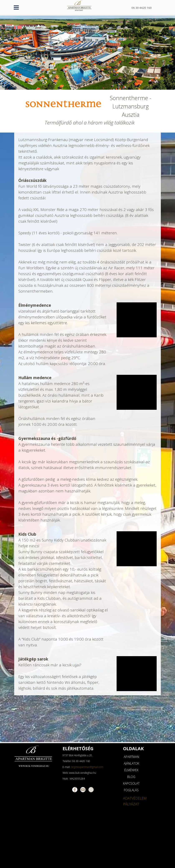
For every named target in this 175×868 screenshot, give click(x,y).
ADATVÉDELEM (135, 798)
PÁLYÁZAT (131, 804)
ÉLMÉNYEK (131, 770)
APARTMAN (131, 757)
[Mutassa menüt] (16, 7)
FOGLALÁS (131, 790)
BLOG (131, 777)
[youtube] (83, 790)
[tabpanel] (144, 7)
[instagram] (91, 790)
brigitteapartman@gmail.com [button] (87, 767)
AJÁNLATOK (131, 763)
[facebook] (75, 790)
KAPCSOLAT (131, 783)
